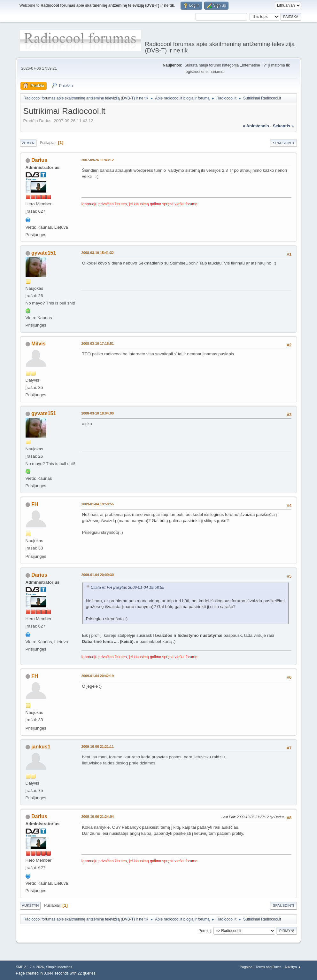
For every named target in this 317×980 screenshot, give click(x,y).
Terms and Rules (269, 967)
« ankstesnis (256, 126)
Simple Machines (59, 967)
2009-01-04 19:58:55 (98, 504)
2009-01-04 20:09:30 (98, 575)
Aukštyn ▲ (293, 967)
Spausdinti (283, 143)
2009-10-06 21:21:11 (98, 747)
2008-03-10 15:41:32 (98, 253)
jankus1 (41, 747)
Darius (39, 160)
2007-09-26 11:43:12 (98, 160)
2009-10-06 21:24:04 (98, 817)
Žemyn (28, 143)
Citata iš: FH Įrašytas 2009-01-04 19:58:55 (128, 588)
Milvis (38, 344)
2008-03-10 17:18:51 (98, 344)
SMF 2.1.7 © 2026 (30, 967)
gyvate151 (44, 253)
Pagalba (246, 967)
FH (35, 504)
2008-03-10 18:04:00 (98, 413)
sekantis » (283, 126)
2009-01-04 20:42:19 (98, 676)
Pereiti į (205, 931)
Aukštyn (31, 905)
